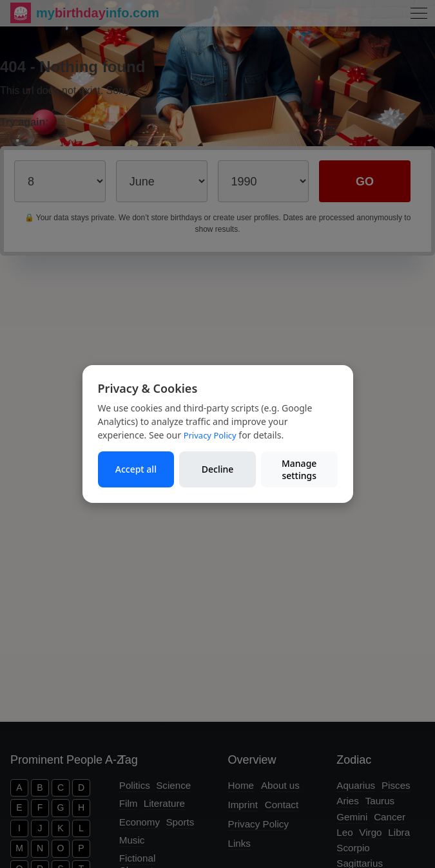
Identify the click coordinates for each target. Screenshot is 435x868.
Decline (218, 469)
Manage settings (299, 470)
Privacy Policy (210, 435)
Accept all (136, 469)
